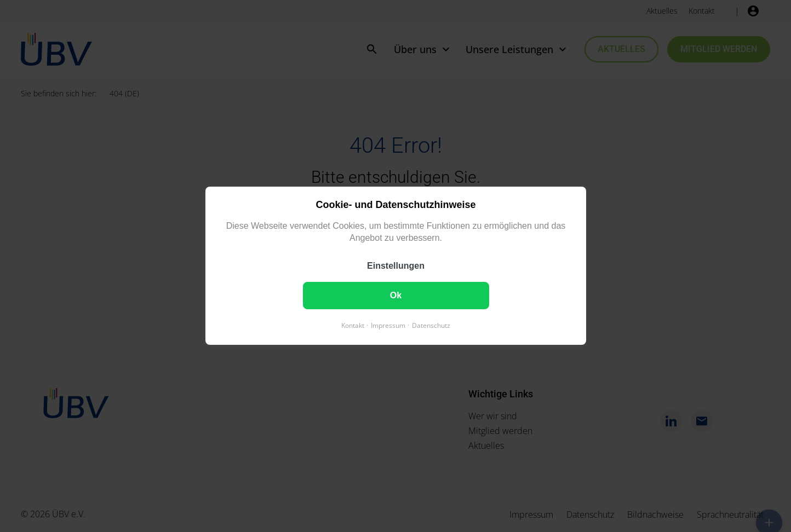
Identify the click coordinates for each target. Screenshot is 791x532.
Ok (395, 296)
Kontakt (353, 326)
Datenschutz (431, 326)
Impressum (388, 326)
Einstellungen (396, 266)
